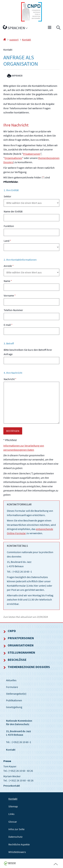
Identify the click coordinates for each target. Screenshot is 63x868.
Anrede (9, 266)
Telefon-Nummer (13, 310)
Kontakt (26, 40)
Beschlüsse (17, 660)
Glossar (13, 822)
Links (11, 814)
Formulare (12, 687)
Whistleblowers (17, 852)
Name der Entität (13, 211)
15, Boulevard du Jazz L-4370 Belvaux (18, 733)
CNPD (12, 631)
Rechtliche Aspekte (19, 844)
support (14, 40)
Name (8, 281)
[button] (50, 28)
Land (7, 241)
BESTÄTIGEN (13, 431)
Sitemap (13, 806)
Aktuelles (11, 680)
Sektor (7, 196)
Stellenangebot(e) (16, 694)
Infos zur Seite (16, 829)
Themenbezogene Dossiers (29, 667)
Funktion (9, 226)
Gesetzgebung (14, 707)
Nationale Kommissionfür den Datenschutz (19, 722)
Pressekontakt (12, 786)
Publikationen (14, 700)
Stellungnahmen (21, 652)
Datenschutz (15, 837)
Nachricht (10, 379)
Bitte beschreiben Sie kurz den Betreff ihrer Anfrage (28, 352)
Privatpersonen (32, 154)
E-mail (8, 325)
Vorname (10, 295)
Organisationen (13, 158)
